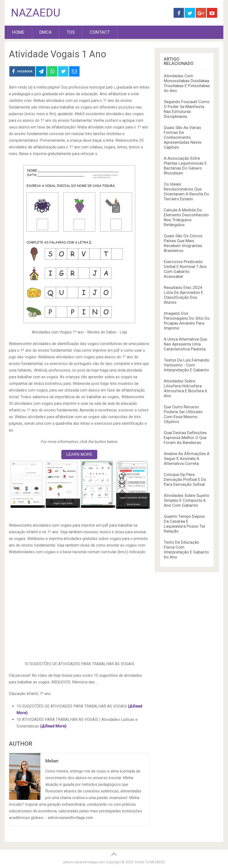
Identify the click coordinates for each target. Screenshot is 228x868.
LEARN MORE (79, 454)
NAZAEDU (36, 13)
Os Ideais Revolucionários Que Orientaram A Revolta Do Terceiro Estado (187, 191)
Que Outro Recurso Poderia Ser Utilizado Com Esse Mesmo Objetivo (183, 414)
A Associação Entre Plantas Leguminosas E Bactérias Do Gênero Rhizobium (185, 166)
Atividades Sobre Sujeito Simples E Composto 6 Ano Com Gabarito (187, 500)
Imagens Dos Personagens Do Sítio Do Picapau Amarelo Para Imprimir (187, 321)
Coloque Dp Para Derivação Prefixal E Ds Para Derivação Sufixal (185, 479)
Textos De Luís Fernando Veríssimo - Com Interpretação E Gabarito (187, 365)
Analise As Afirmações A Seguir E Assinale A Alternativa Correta (187, 458)
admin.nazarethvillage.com (84, 862)
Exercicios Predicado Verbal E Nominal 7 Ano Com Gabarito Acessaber (185, 269)
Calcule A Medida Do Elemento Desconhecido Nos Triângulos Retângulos (186, 217)
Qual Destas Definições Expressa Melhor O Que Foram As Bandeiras (185, 438)
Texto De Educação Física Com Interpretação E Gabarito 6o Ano (186, 550)
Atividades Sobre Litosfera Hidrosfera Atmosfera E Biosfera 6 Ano (186, 388)
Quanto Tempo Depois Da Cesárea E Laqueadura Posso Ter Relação (185, 524)
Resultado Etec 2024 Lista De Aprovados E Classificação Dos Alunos (183, 295)
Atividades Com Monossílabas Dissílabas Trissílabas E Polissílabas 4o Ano (187, 83)
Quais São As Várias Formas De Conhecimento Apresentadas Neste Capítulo (183, 137)
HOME (18, 32)
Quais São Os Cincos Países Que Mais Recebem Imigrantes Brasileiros (183, 243)
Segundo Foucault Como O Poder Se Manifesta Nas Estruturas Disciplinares (187, 109)
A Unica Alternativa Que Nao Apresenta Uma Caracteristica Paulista (185, 344)
